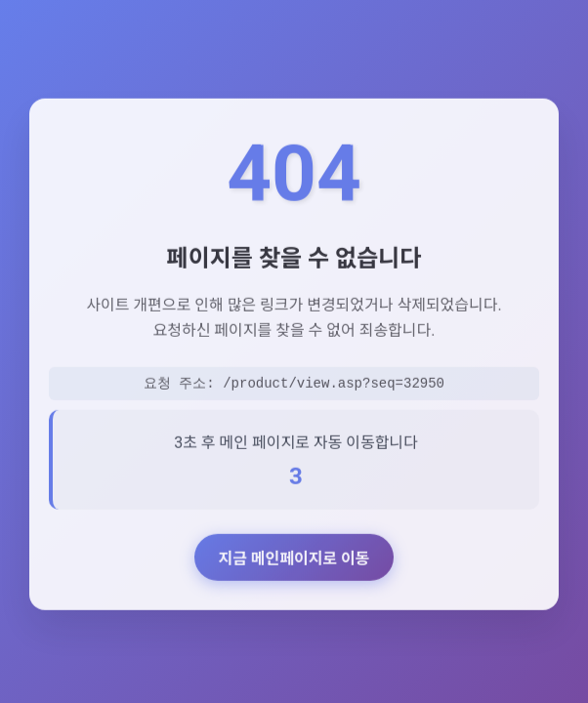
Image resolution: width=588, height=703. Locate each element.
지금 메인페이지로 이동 (294, 562)
